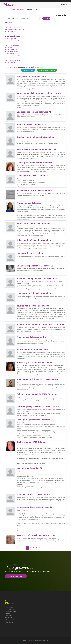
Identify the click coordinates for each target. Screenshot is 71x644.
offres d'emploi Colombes (13, 25)
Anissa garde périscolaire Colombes (34, 240)
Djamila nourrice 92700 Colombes (32, 176)
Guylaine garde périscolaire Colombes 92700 (38, 407)
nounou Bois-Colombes (12, 45)
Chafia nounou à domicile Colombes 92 (35, 293)
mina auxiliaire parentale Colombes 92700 (36, 150)
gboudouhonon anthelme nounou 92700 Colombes (40, 324)
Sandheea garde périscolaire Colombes (35, 507)
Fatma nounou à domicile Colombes (34, 224)
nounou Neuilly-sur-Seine (13, 60)
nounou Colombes (10, 31)
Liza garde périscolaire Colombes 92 (34, 112)
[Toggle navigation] (64, 5)
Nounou (7, 614)
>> (43, 548)
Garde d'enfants (10, 612)
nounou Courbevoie (11, 49)
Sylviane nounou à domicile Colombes (35, 190)
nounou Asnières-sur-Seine (13, 41)
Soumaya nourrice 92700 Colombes (33, 494)
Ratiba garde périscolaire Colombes (33, 420)
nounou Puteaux (10, 62)
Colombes (8, 22)
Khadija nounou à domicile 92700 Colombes (37, 379)
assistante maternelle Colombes (15, 29)
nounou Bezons (9, 43)
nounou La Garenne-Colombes (14, 56)
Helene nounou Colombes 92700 (32, 125)
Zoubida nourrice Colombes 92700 (33, 306)
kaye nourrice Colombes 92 (29, 468)
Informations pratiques (11, 608)
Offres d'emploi (10, 620)
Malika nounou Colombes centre (32, 77)
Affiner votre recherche (47, 70)
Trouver (48, 18)
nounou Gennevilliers (11, 52)
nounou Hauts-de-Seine (18, 9)
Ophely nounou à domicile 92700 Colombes (37, 394)
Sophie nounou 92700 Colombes (32, 442)
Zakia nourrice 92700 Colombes (31, 253)
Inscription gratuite (16, 576)
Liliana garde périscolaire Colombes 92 (35, 266)
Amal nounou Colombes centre (31, 337)
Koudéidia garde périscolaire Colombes (35, 137)
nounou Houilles (10, 54)
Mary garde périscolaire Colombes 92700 (36, 535)
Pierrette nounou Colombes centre (33, 350)
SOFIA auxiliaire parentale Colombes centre (37, 278)
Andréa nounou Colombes (29, 203)
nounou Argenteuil (10, 39)
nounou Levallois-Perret (12, 58)
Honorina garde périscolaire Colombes (35, 363)
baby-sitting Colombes (12, 27)
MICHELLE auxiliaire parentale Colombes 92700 (39, 93)
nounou (7, 9)
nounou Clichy (9, 47)
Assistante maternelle (8, 617)
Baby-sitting (9, 622)
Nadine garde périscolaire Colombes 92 (35, 163)
